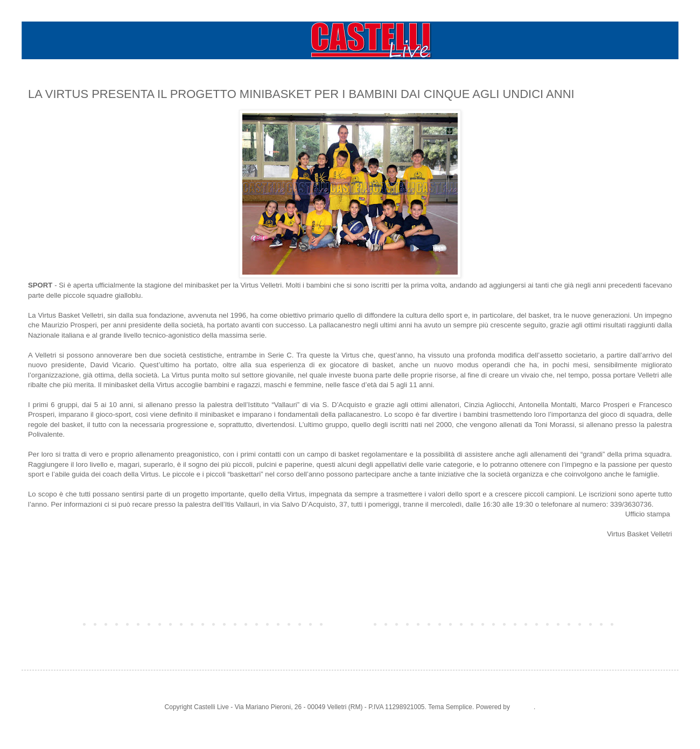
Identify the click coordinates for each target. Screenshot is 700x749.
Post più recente (54, 624)
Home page (350, 624)
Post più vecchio (646, 624)
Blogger (523, 707)
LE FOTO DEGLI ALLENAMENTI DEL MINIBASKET (110, 554)
